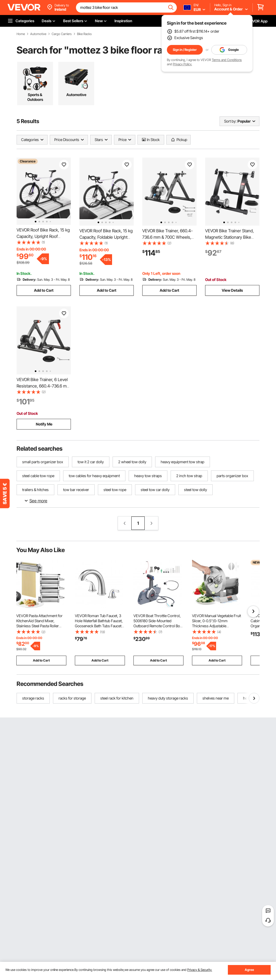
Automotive (38, 34)
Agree (249, 970)
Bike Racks (84, 34)
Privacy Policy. (182, 64)
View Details (232, 290)
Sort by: (230, 121)
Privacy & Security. (200, 970)
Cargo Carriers (62, 34)
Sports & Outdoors (35, 97)
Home (21, 34)
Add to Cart (44, 290)
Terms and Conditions (227, 60)
